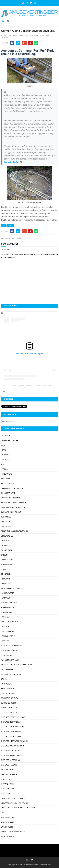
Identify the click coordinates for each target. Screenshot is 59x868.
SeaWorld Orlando (10, 698)
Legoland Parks (8, 636)
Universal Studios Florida (13, 798)
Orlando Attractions (11, 674)
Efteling (5, 555)
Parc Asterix (7, 684)
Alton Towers (7, 483)
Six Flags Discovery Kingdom (14, 717)
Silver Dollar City (9, 708)
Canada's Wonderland (11, 512)
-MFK (3, 445)
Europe (4, 569)
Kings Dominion (8, 608)
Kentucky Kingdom (9, 603)
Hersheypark (7, 584)
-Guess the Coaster (10, 441)
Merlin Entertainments (12, 646)
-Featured (5, 436)
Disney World (7, 536)
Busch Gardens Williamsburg (14, 503)
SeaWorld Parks (8, 703)
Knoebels (5, 617)
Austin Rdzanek (10, 386)
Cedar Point (6, 522)
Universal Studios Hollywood (15, 803)
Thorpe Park (7, 779)
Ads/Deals (6, 479)
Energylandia (7, 560)
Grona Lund (6, 574)
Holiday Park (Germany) (12, 589)
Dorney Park (7, 550)
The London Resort (10, 775)
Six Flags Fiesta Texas (11, 722)
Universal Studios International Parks (18, 808)
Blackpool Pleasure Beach (13, 488)
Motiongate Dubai (9, 650)
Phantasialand (8, 689)
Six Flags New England (11, 751)
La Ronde (5, 627)
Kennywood (6, 598)
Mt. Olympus (6, 655)
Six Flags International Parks (14, 741)
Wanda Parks (7, 827)
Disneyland (6, 541)
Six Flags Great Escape (11, 736)
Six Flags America (9, 712)
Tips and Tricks (8, 784)
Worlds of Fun (8, 837)
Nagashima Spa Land (10, 660)
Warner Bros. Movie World (13, 832)
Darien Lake (6, 526)
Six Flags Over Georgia (11, 755)
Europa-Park (7, 565)
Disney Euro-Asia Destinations (14, 531)
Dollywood (6, 546)
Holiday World (8, 593)
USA (3, 813)
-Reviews (5, 455)
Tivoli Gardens (8, 789)
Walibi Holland (8, 822)
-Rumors (5, 460)
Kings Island (6, 612)
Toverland (6, 794)
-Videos (4, 469)
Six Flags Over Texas (10, 760)
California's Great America (13, 507)
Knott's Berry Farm (10, 622)
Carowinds (6, 517)
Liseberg (5, 641)
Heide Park (6, 579)
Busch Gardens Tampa (11, 498)
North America (8, 670)
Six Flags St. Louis (9, 765)
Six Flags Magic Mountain (12, 746)
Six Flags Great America (12, 732)
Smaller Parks (8, 770)
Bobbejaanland (8, 493)
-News (10, 226)
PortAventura (8, 693)
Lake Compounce (9, 631)
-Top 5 (4, 464)
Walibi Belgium (8, 817)
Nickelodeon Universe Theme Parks (17, 665)
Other (4, 679)
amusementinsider (29, 386)
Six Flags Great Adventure (13, 727)
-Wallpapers (7, 474)
